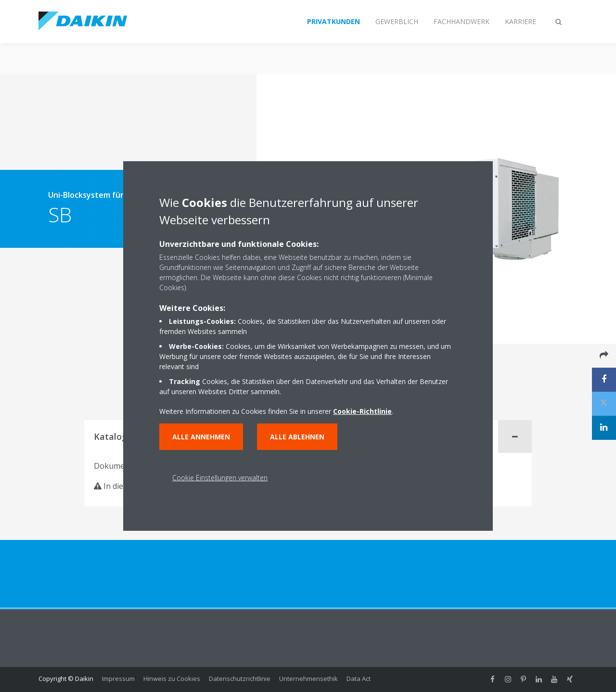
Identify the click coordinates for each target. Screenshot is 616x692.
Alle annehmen (201, 437)
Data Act (359, 679)
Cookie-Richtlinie (362, 411)
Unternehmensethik (308, 679)
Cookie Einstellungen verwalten (220, 478)
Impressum (118, 679)
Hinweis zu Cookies (172, 679)
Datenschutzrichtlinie (240, 679)
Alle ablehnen (297, 437)
